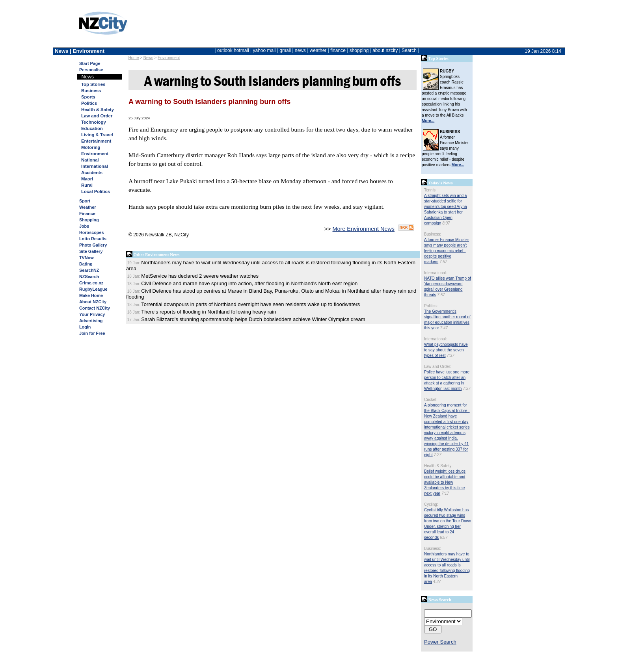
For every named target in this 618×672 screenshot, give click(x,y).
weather (318, 50)
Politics (89, 103)
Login (85, 327)
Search (409, 50)
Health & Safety (98, 110)
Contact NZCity (95, 308)
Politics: (431, 306)
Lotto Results (93, 239)
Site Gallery (91, 251)
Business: (433, 234)
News (148, 58)
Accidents (92, 173)
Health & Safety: (438, 466)
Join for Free (92, 333)
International (95, 166)
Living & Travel (97, 135)
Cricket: (431, 400)
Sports (88, 97)
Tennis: (430, 190)
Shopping (89, 220)
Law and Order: (438, 367)
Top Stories (93, 84)
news (300, 50)
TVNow (87, 258)
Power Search (440, 642)
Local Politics (96, 191)
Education (92, 128)
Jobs (84, 226)
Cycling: (431, 504)
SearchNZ (89, 270)
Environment (169, 58)
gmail (285, 50)
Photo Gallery (93, 245)
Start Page (90, 63)
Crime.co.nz (91, 283)
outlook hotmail (233, 50)
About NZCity (93, 302)
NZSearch (89, 277)
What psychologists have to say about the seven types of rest (446, 350)
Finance (87, 213)
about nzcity (385, 50)
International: (436, 273)
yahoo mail (264, 50)
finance (338, 50)
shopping (359, 50)
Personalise (91, 70)
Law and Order (97, 116)
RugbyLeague (93, 289)
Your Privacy (92, 314)
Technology (94, 122)
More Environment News (364, 229)
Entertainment (96, 141)
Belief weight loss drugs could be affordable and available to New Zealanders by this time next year (445, 482)
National (90, 160)
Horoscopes (91, 232)
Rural (87, 185)
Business (91, 91)
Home (134, 58)
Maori (87, 179)
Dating (86, 264)
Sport (85, 201)
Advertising (91, 321)
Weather (87, 207)
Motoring (91, 147)
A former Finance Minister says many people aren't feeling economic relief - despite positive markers (447, 251)
